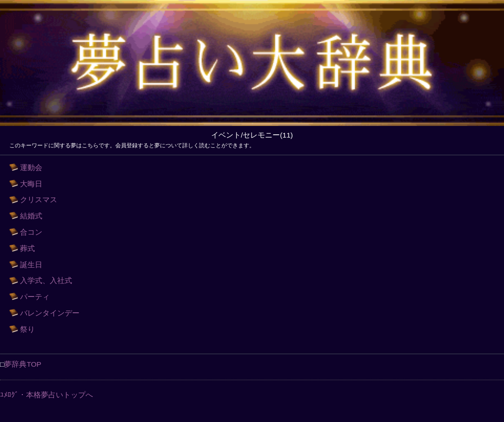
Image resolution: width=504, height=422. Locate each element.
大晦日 (31, 184)
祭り (27, 329)
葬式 (27, 248)
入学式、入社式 (46, 280)
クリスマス (39, 200)
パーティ (35, 297)
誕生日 (31, 265)
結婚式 (31, 216)
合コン (31, 232)
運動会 (31, 168)
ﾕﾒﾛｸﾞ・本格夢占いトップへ (46, 395)
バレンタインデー (50, 313)
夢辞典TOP (23, 364)
